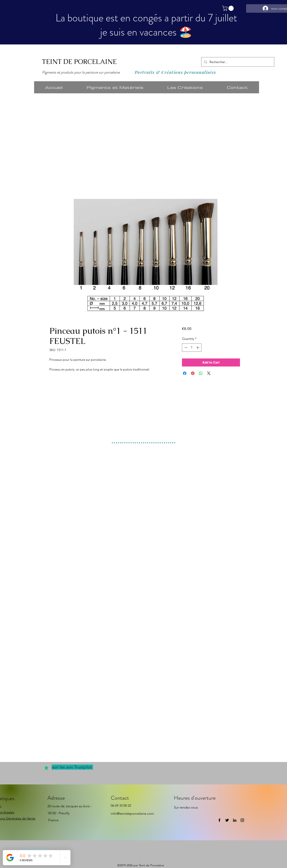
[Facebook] (219, 820)
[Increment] (198, 348)
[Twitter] (227, 820)
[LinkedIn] (235, 820)
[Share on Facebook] (185, 373)
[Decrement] (185, 348)
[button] (229, 8)
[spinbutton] (192, 348)
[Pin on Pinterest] (193, 373)
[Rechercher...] (237, 62)
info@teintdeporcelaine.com (132, 814)
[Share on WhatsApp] (201, 373)
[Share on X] (209, 373)
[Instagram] (242, 820)
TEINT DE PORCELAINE (79, 62)
